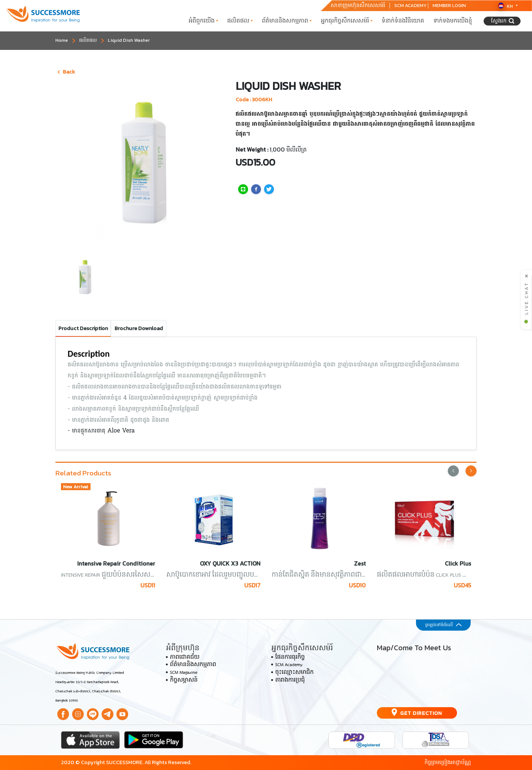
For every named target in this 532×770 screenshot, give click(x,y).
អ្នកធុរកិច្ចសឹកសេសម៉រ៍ (347, 21)
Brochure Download (139, 328)
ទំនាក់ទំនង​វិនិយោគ (403, 21)
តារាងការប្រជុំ (290, 681)
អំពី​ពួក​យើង (203, 21)
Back (66, 72)
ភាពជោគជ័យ (185, 658)
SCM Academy (289, 665)
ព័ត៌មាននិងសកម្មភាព (287, 21)
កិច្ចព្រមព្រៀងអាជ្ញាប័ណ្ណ (448, 762)
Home (62, 40)
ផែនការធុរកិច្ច (290, 658)
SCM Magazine (184, 673)
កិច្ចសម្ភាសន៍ (184, 681)
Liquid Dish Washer (129, 40)
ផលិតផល (240, 21)
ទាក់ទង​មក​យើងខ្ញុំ (453, 21)
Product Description (83, 328)
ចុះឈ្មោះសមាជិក (294, 673)
